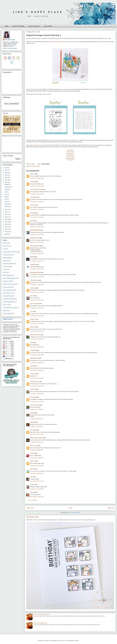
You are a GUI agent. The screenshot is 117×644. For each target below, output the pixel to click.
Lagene (32, 485)
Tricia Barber (70, 160)
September (8, 187)
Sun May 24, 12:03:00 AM (37, 473)
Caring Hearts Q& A (34, 26)
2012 (6, 227)
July (6, 192)
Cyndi (32, 221)
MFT (4, 272)
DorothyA (33, 397)
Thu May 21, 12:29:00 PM (37, 308)
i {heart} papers (7, 314)
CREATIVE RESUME (18, 26)
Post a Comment (33, 500)
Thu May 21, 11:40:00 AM (37, 285)
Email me (11, 46)
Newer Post (30, 508)
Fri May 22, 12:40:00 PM (37, 434)
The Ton (5, 305)
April (6, 199)
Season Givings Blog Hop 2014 (42, 614)
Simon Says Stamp (8, 290)
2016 (6, 217)
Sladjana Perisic (35, 238)
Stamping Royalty (8, 296)
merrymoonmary (63, 640)
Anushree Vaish (35, 405)
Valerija (32, 492)
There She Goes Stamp (9, 308)
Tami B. (32, 205)
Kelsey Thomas (35, 381)
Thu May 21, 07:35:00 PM (37, 386)
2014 (6, 222)
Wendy (32, 469)
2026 (6, 168)
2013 (6, 224)
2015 (6, 219)
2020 (6, 182)
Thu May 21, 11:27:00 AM (37, 277)
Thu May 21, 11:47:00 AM (37, 292)
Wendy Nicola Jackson (37, 438)
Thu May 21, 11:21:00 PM (37, 402)
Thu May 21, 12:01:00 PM (37, 300)
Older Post (111, 508)
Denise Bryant (34, 280)
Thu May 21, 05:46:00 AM (37, 178)
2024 (6, 173)
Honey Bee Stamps (8, 264)
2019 (6, 210)
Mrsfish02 (33, 350)
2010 (6, 232)
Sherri (32, 296)
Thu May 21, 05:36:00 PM (37, 370)
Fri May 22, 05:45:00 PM (37, 442)
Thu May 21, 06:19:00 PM (37, 378)
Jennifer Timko (70, 153)
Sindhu (32, 453)
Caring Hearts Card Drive (10, 252)
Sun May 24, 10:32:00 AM (37, 489)
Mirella (32, 257)
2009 (6, 234)
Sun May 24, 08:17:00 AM (37, 481)
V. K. (32, 311)
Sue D (32, 366)
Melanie (32, 422)
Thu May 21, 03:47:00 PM (37, 339)
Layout (5, 269)
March (6, 202)
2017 (6, 214)
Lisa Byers (33, 197)
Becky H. (33, 319)
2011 (6, 229)
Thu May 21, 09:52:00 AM (37, 253)
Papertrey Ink (7, 281)
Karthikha (33, 264)
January (7, 206)
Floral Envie (51, 42)
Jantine (32, 413)
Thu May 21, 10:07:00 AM (37, 261)
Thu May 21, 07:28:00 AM (37, 202)
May (6, 197)
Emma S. (33, 327)
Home (71, 508)
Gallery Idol (6, 258)
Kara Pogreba (70, 155)
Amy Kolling (70, 150)
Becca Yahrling (34, 304)
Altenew (5, 243)
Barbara (32, 213)
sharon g (33, 288)
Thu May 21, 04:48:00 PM (37, 347)
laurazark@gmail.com (36, 189)
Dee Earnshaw (34, 358)
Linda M (32, 182)
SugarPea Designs (39, 145)
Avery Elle (6, 246)
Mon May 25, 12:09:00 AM (37, 497)
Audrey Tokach (70, 152)
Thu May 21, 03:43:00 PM (37, 331)
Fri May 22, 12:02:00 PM (37, 427)
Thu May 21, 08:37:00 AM (37, 234)
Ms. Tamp (33, 430)
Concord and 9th (8, 255)
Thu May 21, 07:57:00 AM (37, 217)
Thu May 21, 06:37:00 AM (37, 186)
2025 (6, 170)
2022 (6, 177)
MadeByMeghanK (35, 230)
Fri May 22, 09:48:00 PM (37, 450)
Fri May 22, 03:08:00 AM (37, 419)
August (7, 189)
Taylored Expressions (9, 302)
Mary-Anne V (34, 446)
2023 (6, 175)
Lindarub (33, 374)
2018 (6, 212)
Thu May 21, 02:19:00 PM (37, 324)
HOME (7, 26)
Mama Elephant (7, 275)
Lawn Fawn (6, 267)
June (6, 194)
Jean (32, 477)
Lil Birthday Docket (32, 517)
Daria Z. (32, 461)
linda (32, 343)
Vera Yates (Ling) (10, 40)
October (7, 185)
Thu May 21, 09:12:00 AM (37, 242)
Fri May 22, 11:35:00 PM (37, 458)
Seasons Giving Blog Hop (40, 623)
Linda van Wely (70, 157)
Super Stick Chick (35, 335)
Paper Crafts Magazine (9, 278)
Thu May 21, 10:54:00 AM (37, 269)
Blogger (77, 640)
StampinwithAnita (35, 272)
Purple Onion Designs (9, 284)
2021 (6, 180)
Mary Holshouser (35, 246)
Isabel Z (32, 174)
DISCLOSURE (48, 26)
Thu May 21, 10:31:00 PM (37, 394)
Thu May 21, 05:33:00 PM (37, 363)
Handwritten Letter (60, 42)
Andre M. (33, 389)
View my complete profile (10, 48)
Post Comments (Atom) (74, 513)
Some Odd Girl (7, 293)
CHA (4, 249)
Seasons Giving (7, 287)
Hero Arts (5, 261)
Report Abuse (8, 319)
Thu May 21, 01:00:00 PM (37, 316)
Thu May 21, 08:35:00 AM (37, 227)
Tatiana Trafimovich (70, 158)
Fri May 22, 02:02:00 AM (37, 409)
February (7, 204)
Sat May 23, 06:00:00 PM (37, 466)
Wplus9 (5, 311)
